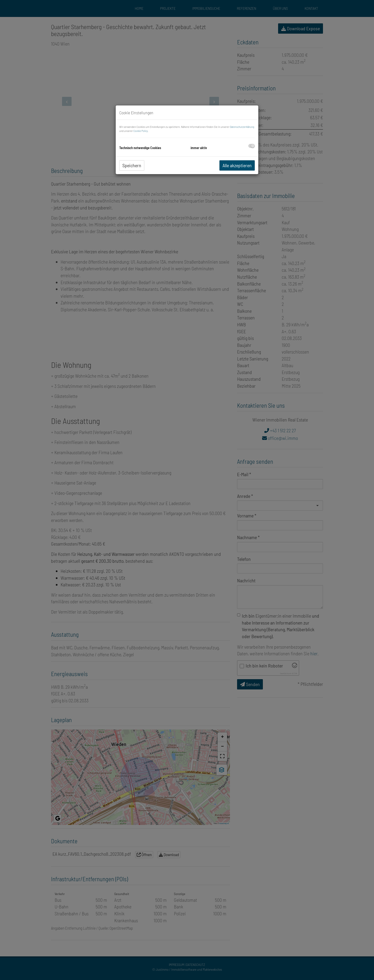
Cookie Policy (141, 131)
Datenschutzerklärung (242, 127)
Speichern (132, 165)
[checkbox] (252, 146)
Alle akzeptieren (237, 165)
